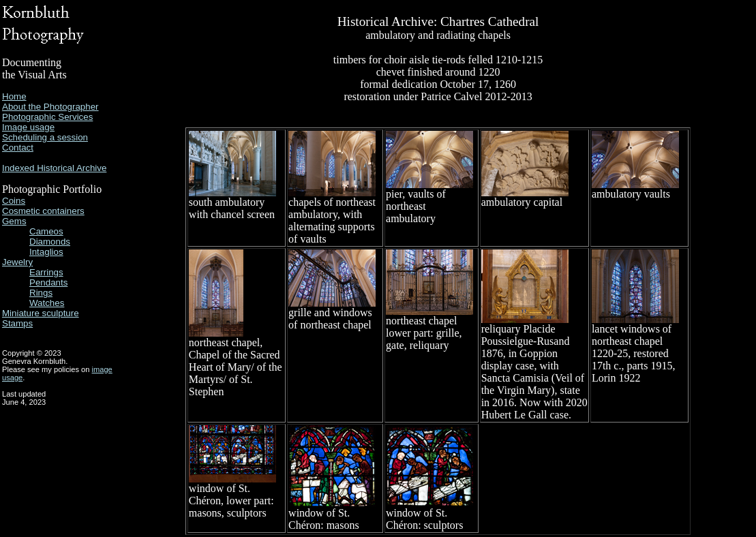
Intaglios (46, 252)
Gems (14, 221)
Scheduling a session (45, 137)
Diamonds (50, 242)
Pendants (48, 282)
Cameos (46, 231)
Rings (41, 293)
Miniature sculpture (41, 313)
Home (14, 96)
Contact (18, 148)
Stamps (17, 323)
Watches (47, 303)
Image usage (28, 127)
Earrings (46, 272)
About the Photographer (50, 107)
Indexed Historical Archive (54, 168)
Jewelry (17, 262)
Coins (14, 201)
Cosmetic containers (43, 211)
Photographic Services (47, 117)
